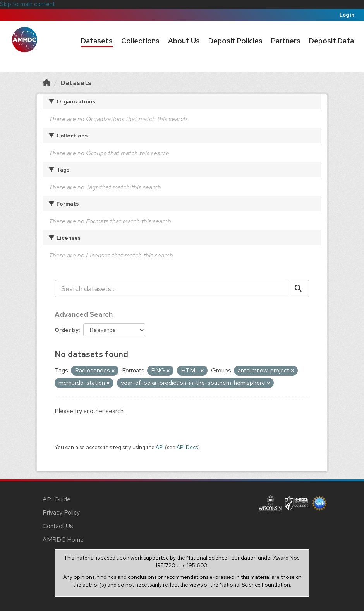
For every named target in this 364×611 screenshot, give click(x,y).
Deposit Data (331, 41)
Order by (67, 330)
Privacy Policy (61, 512)
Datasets (97, 41)
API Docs (187, 447)
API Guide (57, 499)
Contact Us (58, 526)
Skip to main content (27, 4)
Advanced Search (84, 314)
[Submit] (299, 288)
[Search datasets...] (172, 288)
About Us (184, 41)
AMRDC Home (63, 540)
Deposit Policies (235, 41)
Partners (286, 41)
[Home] (46, 83)
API (160, 447)
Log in (347, 15)
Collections (140, 41)
